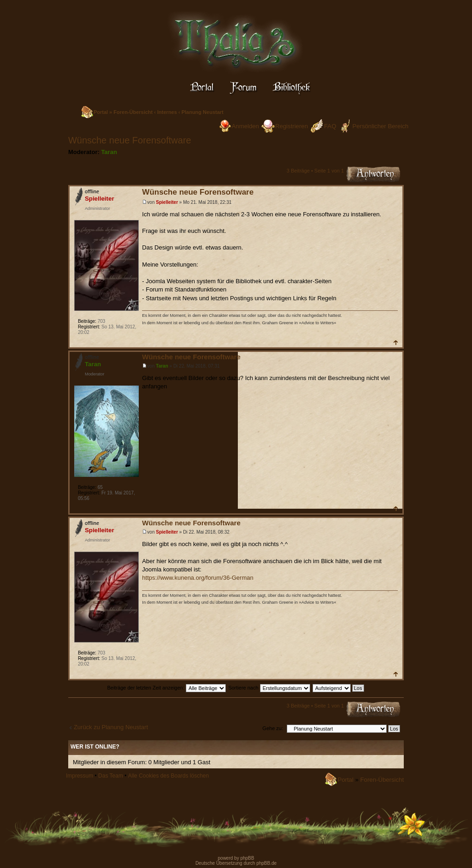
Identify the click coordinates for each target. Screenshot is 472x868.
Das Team (111, 776)
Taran (109, 152)
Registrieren (292, 126)
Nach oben (395, 342)
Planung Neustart (203, 112)
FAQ (330, 126)
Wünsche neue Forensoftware (130, 140)
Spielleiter (167, 202)
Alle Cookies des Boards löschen (168, 776)
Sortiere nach (269, 688)
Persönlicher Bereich (380, 126)
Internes (167, 112)
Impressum (80, 776)
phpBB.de (266, 863)
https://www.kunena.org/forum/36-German (198, 578)
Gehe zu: (273, 728)
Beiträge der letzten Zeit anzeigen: (166, 688)
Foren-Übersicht (133, 112)
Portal (101, 112)
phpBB (247, 858)
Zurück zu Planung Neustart (111, 727)
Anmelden (245, 126)
